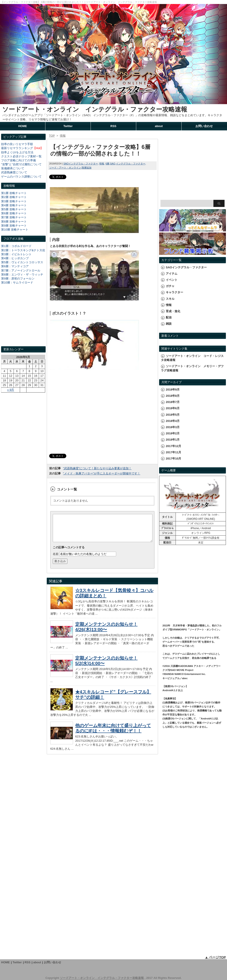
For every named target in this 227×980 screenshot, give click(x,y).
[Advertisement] (23, 320)
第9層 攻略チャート (14, 226)
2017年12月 (173, 446)
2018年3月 (173, 427)
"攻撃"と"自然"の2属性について (21, 164)
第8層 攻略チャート (14, 222)
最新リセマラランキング (17, 148)
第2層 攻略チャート (14, 197)
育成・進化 (173, 311)
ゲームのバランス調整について (21, 177)
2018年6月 (173, 408)
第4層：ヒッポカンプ (15, 258)
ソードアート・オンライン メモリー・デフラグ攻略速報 (192, 368)
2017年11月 (173, 452)
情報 (102, 164)
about (159, 126)
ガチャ (170, 286)
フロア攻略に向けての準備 (18, 160)
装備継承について (13, 168)
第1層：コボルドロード (16, 246)
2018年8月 (173, 396)
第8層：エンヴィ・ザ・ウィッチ (22, 274)
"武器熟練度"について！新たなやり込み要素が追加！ (97, 468)
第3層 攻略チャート (14, 201)
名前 (56, 559)
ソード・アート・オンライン (65, 168)
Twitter (68, 126)
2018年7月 (173, 402)
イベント (172, 280)
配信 (169, 317)
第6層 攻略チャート (14, 213)
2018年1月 (173, 440)
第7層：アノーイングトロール (21, 270)
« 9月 (11, 390)
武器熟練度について (14, 172)
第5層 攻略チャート (14, 209)
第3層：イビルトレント (16, 254)
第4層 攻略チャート (14, 205)
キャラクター (174, 292)
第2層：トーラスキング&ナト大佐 (23, 250)
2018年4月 (173, 421)
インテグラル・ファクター (131, 164)
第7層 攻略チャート (14, 217)
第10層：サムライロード (17, 282)
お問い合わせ (204, 126)
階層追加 (87, 168)
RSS (113, 126)
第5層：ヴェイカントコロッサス (22, 262)
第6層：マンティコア (15, 266)
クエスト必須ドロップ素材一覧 (21, 156)
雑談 (169, 324)
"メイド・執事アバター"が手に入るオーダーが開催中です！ (102, 473)
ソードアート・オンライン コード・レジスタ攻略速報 (192, 358)
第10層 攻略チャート (15, 230)
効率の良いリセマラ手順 (17, 144)
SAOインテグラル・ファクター (81, 164)
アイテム (172, 274)
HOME (23, 126)
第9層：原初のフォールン (18, 278)
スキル (170, 299)
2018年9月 (173, 390)
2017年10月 (173, 459)
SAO (112, 164)
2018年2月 (173, 433)
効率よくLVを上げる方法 (17, 152)
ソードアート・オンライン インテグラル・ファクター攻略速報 (95, 109)
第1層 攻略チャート (14, 193)
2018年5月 (173, 415)
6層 (107, 164)
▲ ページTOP (215, 957)
